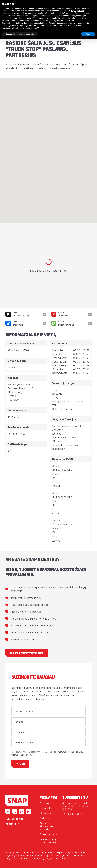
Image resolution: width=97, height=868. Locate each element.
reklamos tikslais (68, 18)
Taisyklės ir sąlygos (14, 819)
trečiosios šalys (44, 13)
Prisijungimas (45, 818)
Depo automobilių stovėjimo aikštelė (48, 841)
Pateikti (20, 764)
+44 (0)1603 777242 (72, 814)
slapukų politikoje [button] (78, 11)
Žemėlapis (44, 803)
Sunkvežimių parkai (48, 834)
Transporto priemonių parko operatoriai (47, 826)
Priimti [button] (88, 34)
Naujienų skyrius (47, 808)
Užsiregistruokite (47, 813)
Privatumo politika (65, 752)
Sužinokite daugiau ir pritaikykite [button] (20, 34)
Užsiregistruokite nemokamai (27, 653)
